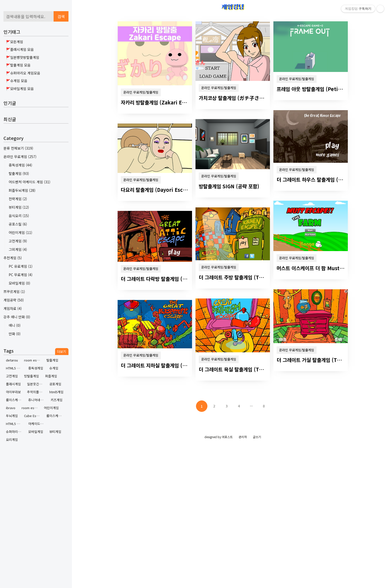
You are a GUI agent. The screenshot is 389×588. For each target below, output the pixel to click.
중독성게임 (20, 165)
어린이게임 (20, 232)
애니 (15, 325)
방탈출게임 (32, 376)
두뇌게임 (12, 416)
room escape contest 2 (33, 360)
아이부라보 (13, 392)
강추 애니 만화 (17, 317)
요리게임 (12, 440)
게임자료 (13, 308)
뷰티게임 (19, 207)
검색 (61, 16)
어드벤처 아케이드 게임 (30, 182)
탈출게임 (19, 173)
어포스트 (227, 437)
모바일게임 (19, 283)
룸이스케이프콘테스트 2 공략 (56, 416)
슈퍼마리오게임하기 (15, 432)
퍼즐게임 (51, 376)
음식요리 (19, 216)
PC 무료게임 (21, 275)
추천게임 (13, 258)
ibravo (11, 408)
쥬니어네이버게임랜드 (38, 400)
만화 (15, 334)
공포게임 (55, 384)
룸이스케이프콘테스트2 (15, 400)
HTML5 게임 (14, 424)
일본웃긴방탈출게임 (36, 384)
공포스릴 (18, 224)
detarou (12, 360)
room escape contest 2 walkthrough (31, 408)
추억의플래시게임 (36, 392)
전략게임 (18, 199)
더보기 (62, 351)
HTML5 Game (15, 368)
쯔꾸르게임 (14, 292)
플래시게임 (13, 384)
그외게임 (18, 249)
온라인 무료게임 (20, 157)
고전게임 (18, 241)
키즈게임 (57, 400)
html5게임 (56, 392)
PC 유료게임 (21, 266)
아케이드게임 (37, 424)
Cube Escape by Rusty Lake (33, 416)
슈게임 (54, 368)
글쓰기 (257, 437)
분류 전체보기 (18, 148)
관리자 (243, 437)
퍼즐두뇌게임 (22, 190)
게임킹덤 (233, 7)
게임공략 (14, 300)
